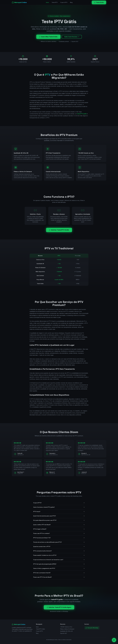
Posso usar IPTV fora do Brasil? (59, 577)
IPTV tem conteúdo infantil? (59, 573)
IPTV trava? (59, 512)
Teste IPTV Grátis (40, 629)
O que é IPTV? (59, 503)
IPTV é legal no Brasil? (59, 529)
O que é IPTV (64, 2)
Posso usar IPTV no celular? (59, 533)
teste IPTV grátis (82, 114)
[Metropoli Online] (19, 2)
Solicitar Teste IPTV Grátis (59, 230)
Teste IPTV (55, 2)
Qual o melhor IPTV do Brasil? (59, 525)
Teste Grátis (99, 2)
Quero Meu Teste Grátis (48, 37)
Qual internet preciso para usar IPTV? (59, 516)
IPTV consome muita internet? (59, 551)
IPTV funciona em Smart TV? (59, 538)
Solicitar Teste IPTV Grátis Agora (59, 607)
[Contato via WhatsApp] (114, 640)
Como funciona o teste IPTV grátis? (59, 507)
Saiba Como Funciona (72, 37)
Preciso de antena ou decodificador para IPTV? (59, 542)
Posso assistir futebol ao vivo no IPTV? (59, 555)
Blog (71, 2)
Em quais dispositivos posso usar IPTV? (59, 520)
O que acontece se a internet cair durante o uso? (59, 560)
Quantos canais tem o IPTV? (59, 547)
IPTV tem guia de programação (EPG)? (59, 564)
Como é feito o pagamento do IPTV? (59, 568)
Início (47, 2)
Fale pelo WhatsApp (92, 628)
